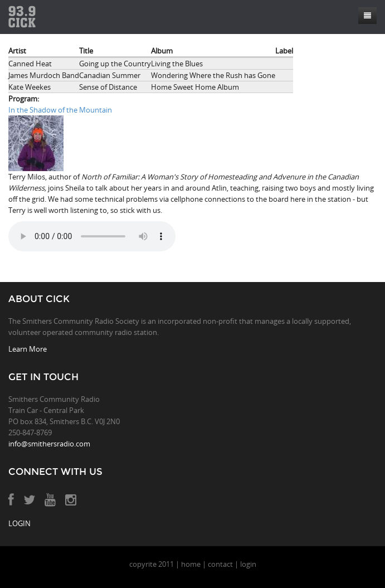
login (248, 564)
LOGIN (20, 523)
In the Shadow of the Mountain (60, 110)
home (191, 564)
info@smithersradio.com (49, 444)
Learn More (28, 349)
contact (220, 564)
